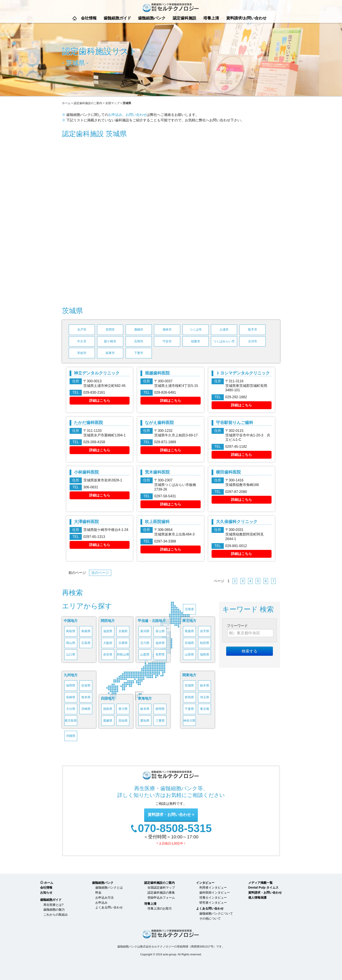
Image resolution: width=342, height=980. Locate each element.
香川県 (123, 709)
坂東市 (110, 353)
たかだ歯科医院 (88, 423)
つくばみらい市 (224, 341)
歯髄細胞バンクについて (216, 913)
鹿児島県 (71, 721)
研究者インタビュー (213, 903)
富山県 (160, 631)
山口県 (71, 655)
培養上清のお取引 (160, 908)
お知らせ (46, 892)
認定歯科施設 (185, 18)
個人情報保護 (257, 898)
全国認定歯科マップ (161, 887)
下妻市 (139, 353)
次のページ (100, 573)
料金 (98, 892)
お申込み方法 (104, 898)
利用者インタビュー (213, 887)
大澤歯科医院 (86, 522)
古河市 (253, 341)
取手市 (253, 330)
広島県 (86, 643)
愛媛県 (108, 721)
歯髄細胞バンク (152, 18)
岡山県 (71, 643)
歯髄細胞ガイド (117, 18)
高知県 (123, 721)
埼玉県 (205, 697)
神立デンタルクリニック (97, 373)
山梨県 (145, 655)
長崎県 (71, 697)
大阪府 (108, 643)
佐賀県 (86, 686)
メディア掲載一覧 (260, 883)
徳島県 (108, 709)
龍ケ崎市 (110, 341)
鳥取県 (71, 631)
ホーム (75, 18)
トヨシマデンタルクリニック (243, 373)
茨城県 (189, 686)
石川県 (145, 643)
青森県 (189, 631)
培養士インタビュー (213, 898)
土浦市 (224, 330)
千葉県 (189, 709)
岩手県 (205, 631)
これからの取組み (56, 915)
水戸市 (82, 330)
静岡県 (160, 709)
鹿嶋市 (139, 330)
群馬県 (189, 697)
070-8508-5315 (175, 829)
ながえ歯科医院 (159, 423)
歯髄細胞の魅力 (54, 910)
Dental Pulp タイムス (263, 887)
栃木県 (205, 686)
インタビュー (205, 883)
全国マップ (112, 103)
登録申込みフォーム (161, 898)
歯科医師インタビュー (215, 892)
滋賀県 (108, 631)
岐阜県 (145, 709)
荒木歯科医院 (157, 472)
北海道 (189, 609)
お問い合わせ (136, 115)
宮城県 (189, 643)
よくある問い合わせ (109, 907)
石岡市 (139, 341)
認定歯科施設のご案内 (88, 103)
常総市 (82, 353)
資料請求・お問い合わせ (169, 815)
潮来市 (167, 330)
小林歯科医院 (86, 472)
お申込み (115, 115)
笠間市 (110, 330)
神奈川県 (189, 721)
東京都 (205, 709)
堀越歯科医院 (157, 373)
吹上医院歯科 (157, 522)
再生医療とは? (53, 905)
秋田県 (205, 643)
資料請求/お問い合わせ (246, 18)
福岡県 (71, 686)
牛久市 (82, 341)
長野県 (160, 655)
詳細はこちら (100, 401)
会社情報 (89, 18)
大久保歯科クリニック (237, 522)
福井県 (160, 643)
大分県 (71, 709)
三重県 (160, 721)
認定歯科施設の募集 (161, 892)
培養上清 (211, 18)
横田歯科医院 (228, 472)
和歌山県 (123, 655)
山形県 (189, 655)
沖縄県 (71, 736)
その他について (210, 918)
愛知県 (145, 721)
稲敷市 (196, 341)
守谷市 (167, 341)
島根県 (86, 631)
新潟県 (145, 631)
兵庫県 (123, 643)
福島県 (205, 655)
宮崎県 (86, 709)
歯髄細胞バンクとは (109, 887)
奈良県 (108, 655)
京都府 (123, 631)
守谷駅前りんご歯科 (235, 423)
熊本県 (86, 697)
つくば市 (196, 330)
